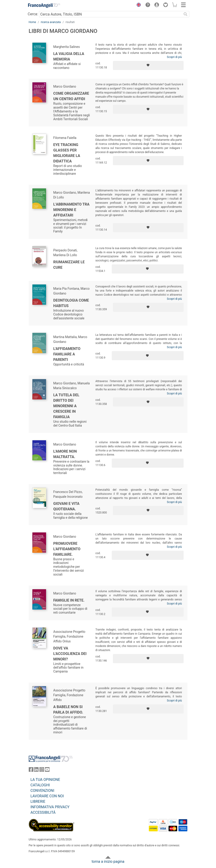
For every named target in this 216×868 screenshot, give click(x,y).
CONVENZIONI (42, 791)
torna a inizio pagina (108, 861)
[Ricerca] (186, 14)
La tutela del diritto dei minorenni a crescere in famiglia (66, 406)
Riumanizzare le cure (69, 265)
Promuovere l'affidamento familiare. (67, 549)
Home (32, 22)
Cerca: (33, 14)
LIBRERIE (38, 802)
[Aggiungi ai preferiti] (148, 65)
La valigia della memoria (69, 56)
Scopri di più (174, 57)
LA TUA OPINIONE (45, 780)
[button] (138, 5)
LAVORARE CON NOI (47, 796)
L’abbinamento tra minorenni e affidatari (72, 210)
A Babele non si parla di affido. (68, 710)
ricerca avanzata (51, 22)
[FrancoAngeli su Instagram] (42, 770)
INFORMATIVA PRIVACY (50, 807)
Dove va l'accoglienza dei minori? (70, 654)
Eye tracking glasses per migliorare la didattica (67, 153)
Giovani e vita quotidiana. (66, 506)
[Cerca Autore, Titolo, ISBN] (111, 14)
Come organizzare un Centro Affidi (71, 96)
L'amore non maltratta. (65, 454)
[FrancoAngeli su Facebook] (31, 770)
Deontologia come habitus (71, 303)
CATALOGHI (40, 785)
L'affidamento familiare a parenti (67, 354)
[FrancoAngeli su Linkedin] (36, 770)
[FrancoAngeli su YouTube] (47, 770)
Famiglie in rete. (69, 600)
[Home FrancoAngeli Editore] (44, 5)
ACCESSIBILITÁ (43, 812)
